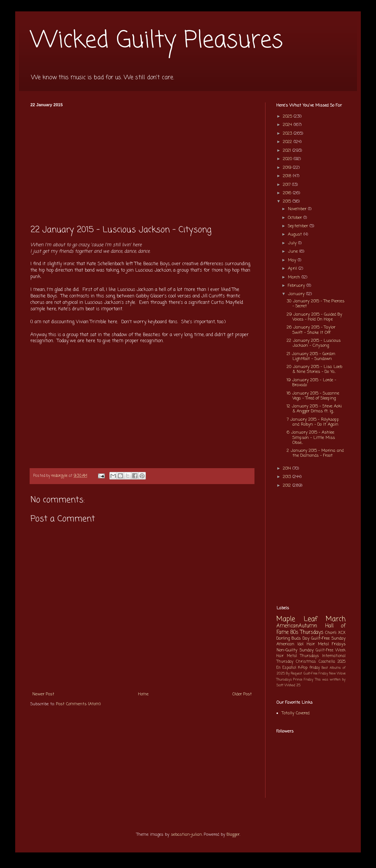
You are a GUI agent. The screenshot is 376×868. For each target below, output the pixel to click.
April (293, 269)
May (293, 260)
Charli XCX (335, 633)
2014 (288, 469)
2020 (288, 159)
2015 (288, 201)
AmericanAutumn (297, 626)
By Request (294, 674)
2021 (288, 151)
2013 (288, 477)
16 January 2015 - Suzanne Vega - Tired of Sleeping (313, 396)
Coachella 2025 (332, 662)
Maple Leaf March (311, 619)
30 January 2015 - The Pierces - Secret (316, 304)
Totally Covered (296, 713)
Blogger (233, 835)
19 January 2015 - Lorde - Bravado (311, 383)
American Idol (290, 644)
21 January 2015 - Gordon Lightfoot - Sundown (311, 356)
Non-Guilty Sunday (295, 650)
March (295, 277)
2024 (288, 125)
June (294, 252)
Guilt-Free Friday (316, 674)
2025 (288, 116)
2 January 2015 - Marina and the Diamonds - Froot (315, 453)
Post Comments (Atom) (78, 704)
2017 (288, 185)
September (299, 226)
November (298, 209)
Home (143, 694)
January (297, 294)
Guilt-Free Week (331, 650)
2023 (288, 134)
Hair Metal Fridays (326, 644)
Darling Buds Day (293, 638)
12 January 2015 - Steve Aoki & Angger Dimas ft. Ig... (314, 409)
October (296, 218)
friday (315, 668)
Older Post (242, 694)
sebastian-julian (186, 835)
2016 (288, 193)
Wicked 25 (292, 685)
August (296, 234)
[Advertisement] (142, 164)
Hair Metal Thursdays (298, 656)
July (293, 243)
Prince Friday (303, 680)
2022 (288, 142)
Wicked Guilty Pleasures (157, 41)
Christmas (306, 662)
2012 (288, 486)
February (297, 286)
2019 (288, 168)
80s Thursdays (307, 632)
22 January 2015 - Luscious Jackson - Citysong (314, 343)
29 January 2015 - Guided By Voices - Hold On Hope (314, 317)
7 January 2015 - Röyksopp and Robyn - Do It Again (313, 422)
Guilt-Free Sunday (328, 638)
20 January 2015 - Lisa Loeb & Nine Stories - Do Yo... (314, 369)
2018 (288, 176)
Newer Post (43, 694)
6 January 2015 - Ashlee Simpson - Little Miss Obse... (311, 437)
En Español (286, 668)
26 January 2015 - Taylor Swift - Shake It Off (311, 330)
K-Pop (303, 668)
